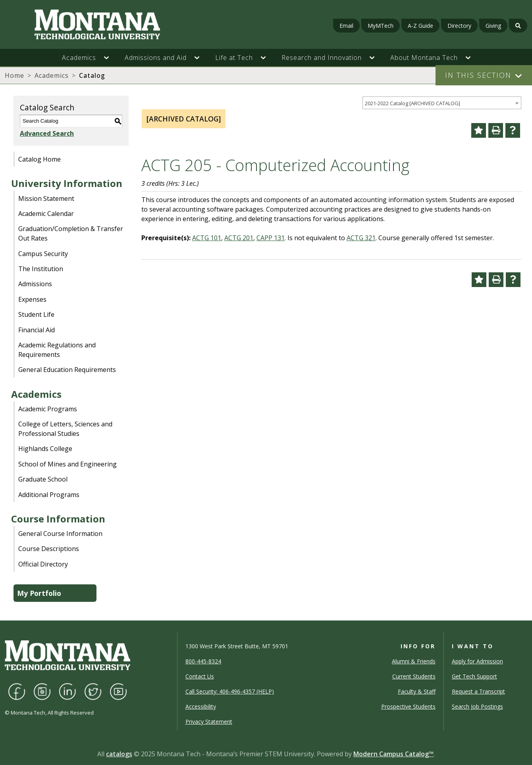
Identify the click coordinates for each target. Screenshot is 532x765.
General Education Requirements (67, 370)
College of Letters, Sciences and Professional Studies (65, 429)
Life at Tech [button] (234, 58)
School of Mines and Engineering (67, 464)
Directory (459, 26)
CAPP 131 (271, 238)
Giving (493, 26)
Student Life (36, 314)
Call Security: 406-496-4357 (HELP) (230, 691)
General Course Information (60, 534)
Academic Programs (48, 409)
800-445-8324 (203, 661)
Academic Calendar (46, 214)
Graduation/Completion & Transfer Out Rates (71, 233)
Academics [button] (79, 58)
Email (346, 26)
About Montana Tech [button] (424, 58)
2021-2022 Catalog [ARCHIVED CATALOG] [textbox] (412, 103)
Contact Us (200, 676)
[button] (110, 58)
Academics (52, 75)
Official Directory (43, 564)
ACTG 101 (207, 238)
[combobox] (442, 103)
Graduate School (43, 479)
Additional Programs (49, 495)
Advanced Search (47, 133)
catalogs (119, 754)
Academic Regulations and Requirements (57, 350)
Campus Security (43, 254)
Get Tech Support (474, 676)
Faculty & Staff (417, 691)
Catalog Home (40, 159)
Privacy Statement (209, 722)
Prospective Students (408, 706)
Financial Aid (37, 330)
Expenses (32, 299)
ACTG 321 (361, 238)
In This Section (478, 75)
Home (14, 75)
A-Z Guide (420, 26)
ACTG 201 (239, 238)
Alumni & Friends (414, 661)
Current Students (414, 676)
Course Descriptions (49, 549)
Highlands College (45, 449)
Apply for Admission (477, 661)
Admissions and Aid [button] (156, 58)
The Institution (41, 269)
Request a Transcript (478, 691)
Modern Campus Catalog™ (393, 754)
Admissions (35, 284)
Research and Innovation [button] (322, 58)
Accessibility (201, 706)
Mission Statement (46, 198)
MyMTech (381, 26)
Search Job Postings (477, 706)
